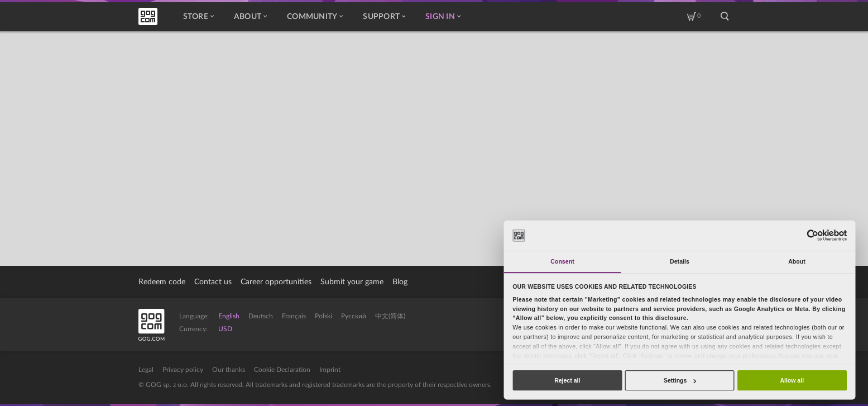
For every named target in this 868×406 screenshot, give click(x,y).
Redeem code (162, 282)
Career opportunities (276, 282)
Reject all (567, 380)
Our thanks (229, 370)
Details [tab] (680, 261)
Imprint (330, 370)
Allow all (792, 380)
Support (384, 17)
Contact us (213, 282)
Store (198, 17)
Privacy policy (183, 370)
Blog (400, 282)
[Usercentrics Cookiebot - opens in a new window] (812, 235)
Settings (680, 380)
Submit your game (352, 282)
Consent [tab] (562, 261)
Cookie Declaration (282, 370)
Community (315, 17)
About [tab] (797, 261)
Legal (146, 370)
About (250, 17)
